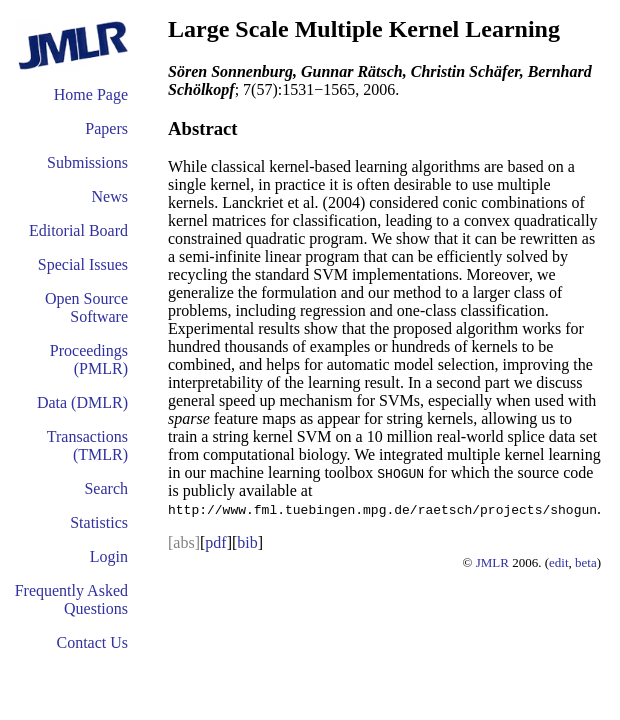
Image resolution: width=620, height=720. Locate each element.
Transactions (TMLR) (87, 445)
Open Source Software (86, 307)
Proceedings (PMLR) (89, 359)
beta (586, 562)
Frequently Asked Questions (71, 599)
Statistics (99, 522)
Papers (106, 128)
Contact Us (92, 642)
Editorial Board (78, 230)
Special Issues (83, 264)
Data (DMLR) (82, 402)
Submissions (87, 162)
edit (559, 562)
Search (106, 488)
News (110, 196)
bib (247, 542)
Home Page (91, 94)
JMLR (492, 562)
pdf (215, 542)
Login (109, 556)
